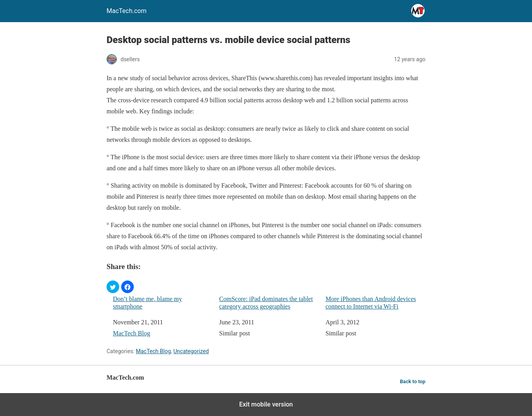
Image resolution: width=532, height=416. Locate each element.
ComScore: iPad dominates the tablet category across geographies (266, 303)
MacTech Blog (131, 333)
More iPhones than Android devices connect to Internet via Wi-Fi (371, 303)
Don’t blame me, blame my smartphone (147, 303)
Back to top (413, 381)
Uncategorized (191, 351)
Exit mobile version (266, 404)
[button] (113, 287)
